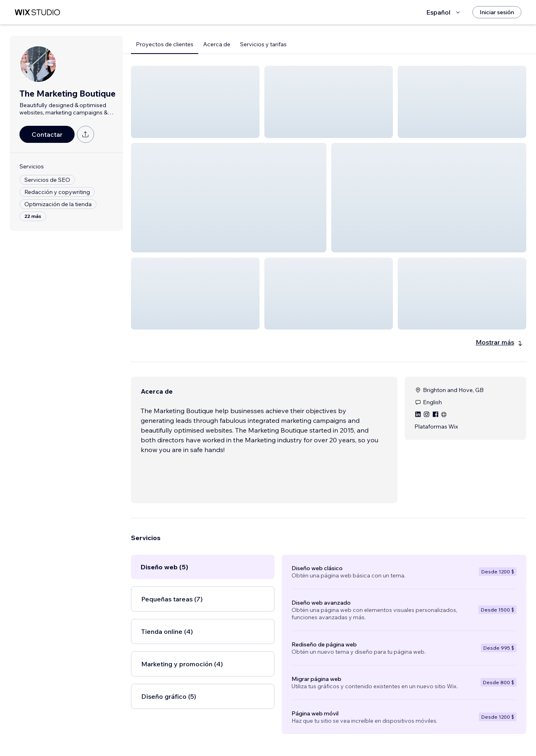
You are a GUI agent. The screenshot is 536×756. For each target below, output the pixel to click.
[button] (195, 102)
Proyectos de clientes (165, 44)
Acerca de (217, 44)
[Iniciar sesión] (497, 12)
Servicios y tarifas (263, 44)
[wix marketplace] (37, 12)
